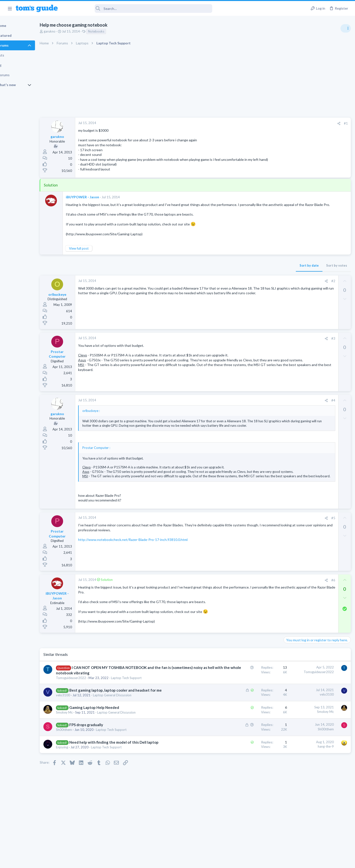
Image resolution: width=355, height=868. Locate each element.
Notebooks (113, 31)
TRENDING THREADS (293, 268)
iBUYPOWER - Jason (99, 202)
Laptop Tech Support (143, 706)
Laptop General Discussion (129, 729)
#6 (254, 603)
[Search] (138, 9)
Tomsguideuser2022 (88, 706)
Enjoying (79, 786)
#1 (266, 123)
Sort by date (230, 275)
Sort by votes (257, 275)
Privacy (190, 861)
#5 (254, 541)
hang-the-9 (246, 780)
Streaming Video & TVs (302, 312)
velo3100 (80, 729)
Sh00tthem (81, 763)
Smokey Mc (81, 746)
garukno (67, 31)
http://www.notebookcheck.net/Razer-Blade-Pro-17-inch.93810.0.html (150, 563)
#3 (254, 348)
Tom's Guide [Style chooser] (315, 827)
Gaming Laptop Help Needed (111, 741)
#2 (254, 291)
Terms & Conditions (224, 861)
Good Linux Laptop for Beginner (317, 279)
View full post (96, 258)
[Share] (259, 123)
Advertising (124, 861)
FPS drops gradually (103, 758)
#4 (254, 410)
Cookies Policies (159, 861)
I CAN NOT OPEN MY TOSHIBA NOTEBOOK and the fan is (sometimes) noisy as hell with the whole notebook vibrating (120, 696)
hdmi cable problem (307, 302)
